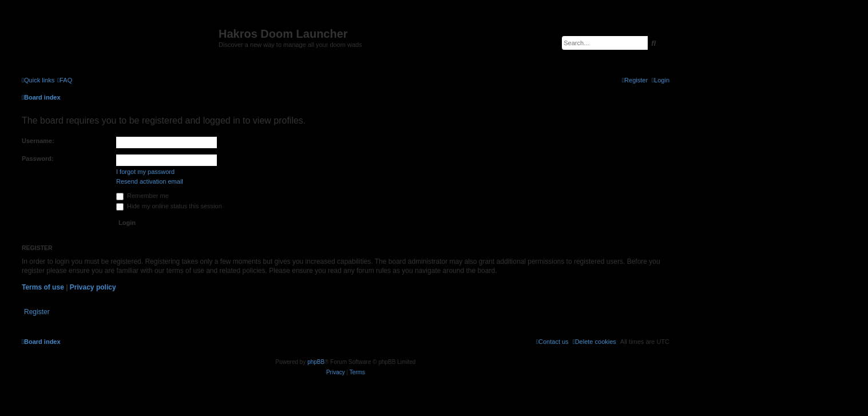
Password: (38, 159)
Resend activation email (150, 181)
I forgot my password (145, 172)
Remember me (142, 196)
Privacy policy (93, 287)
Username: (38, 141)
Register (37, 312)
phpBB (316, 362)
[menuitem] (65, 80)
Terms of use (43, 287)
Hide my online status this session (169, 206)
